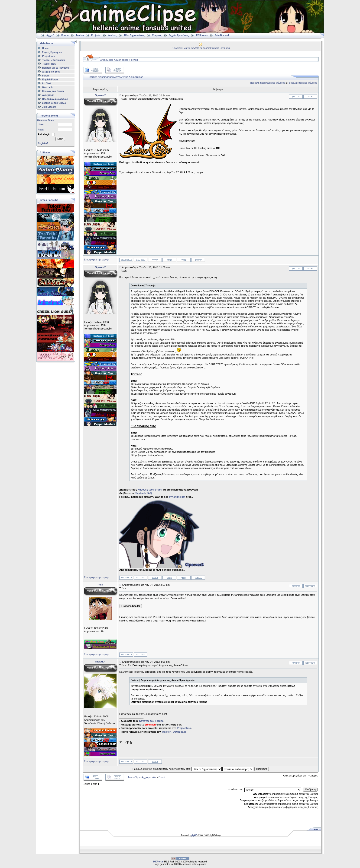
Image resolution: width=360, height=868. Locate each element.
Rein (100, 585)
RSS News (202, 35)
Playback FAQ (143, 493)
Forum (65, 35)
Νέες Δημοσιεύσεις (135, 35)
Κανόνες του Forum (53, 91)
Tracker (80, 35)
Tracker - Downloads (54, 60)
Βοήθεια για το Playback (56, 68)
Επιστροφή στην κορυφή (97, 260)
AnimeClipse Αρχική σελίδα (114, 60)
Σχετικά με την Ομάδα (54, 103)
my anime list (177, 497)
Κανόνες (112, 35)
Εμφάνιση (131, 606)
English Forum (50, 80)
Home (45, 48)
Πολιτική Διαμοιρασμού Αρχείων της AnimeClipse (115, 77)
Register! (43, 143)
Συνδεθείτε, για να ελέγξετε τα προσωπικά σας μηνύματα (201, 48)
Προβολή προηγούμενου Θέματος (268, 83)
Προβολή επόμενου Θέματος (302, 83)
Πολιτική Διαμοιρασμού (55, 99)
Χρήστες (157, 35)
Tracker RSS (49, 64)
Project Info (49, 56)
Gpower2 (100, 95)
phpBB (194, 835)
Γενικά (135, 60)
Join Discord (222, 35)
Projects (96, 35)
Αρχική (50, 35)
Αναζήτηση (48, 95)
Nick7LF (100, 662)
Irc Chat (47, 84)
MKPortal (158, 862)
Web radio (48, 87)
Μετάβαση (262, 769)
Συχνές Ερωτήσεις (179, 35)
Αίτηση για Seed (51, 72)
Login (60, 139)
